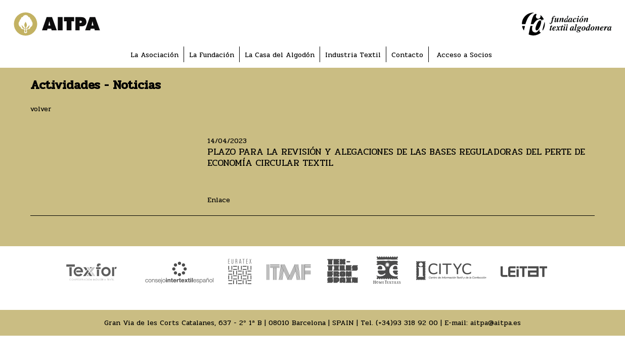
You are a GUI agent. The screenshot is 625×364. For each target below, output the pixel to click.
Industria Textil (353, 55)
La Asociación (154, 55)
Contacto (407, 55)
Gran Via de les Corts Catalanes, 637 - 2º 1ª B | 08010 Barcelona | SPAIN (229, 323)
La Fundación (212, 55)
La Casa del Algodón (280, 55)
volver (41, 109)
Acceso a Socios (464, 55)
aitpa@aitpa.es (496, 323)
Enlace (219, 200)
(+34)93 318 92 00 (407, 323)
